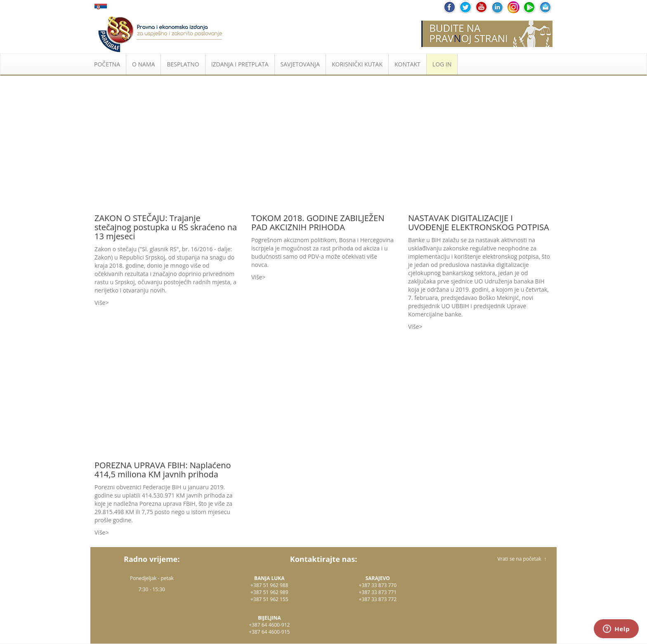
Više (100, 303)
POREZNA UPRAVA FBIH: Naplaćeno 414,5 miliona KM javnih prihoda (163, 470)
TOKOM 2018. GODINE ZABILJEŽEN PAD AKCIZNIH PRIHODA (318, 223)
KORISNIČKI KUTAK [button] (357, 64)
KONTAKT (407, 64)
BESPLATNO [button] (183, 64)
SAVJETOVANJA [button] (300, 64)
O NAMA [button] (143, 64)
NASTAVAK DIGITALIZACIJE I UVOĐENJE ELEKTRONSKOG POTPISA (479, 223)
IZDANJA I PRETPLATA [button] (240, 64)
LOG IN (442, 64)
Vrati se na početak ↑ (522, 559)
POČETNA (107, 64)
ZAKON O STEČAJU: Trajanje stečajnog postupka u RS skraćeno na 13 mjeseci (166, 227)
